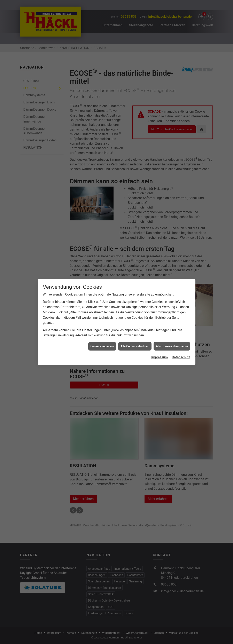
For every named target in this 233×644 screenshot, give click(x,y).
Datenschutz (181, 353)
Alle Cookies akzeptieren (172, 342)
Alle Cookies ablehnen (135, 342)
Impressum (160, 353)
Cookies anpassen (102, 342)
